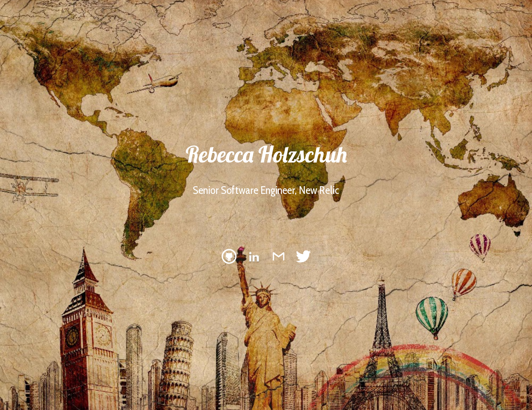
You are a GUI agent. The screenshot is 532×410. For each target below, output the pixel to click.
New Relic (319, 190)
